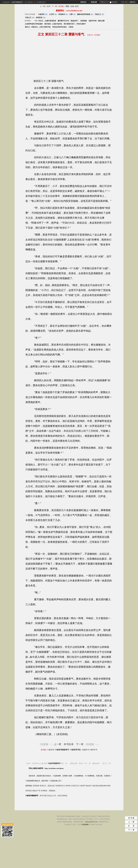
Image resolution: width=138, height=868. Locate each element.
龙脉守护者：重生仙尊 (97, 21)
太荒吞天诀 (75, 786)
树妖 (109, 786)
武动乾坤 (62, 14)
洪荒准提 (84, 21)
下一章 (54, 6)
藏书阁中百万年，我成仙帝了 (68, 21)
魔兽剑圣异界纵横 (84, 14)
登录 (126, 2)
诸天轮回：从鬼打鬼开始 (53, 24)
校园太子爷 (36, 791)
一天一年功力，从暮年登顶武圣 (45, 21)
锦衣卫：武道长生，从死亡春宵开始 (38, 27)
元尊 (71, 14)
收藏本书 (86, 750)
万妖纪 (71, 27)
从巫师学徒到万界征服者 (34, 24)
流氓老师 (36, 786)
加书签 (61, 6)
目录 (48, 6)
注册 (123, 2)
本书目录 (69, 744)
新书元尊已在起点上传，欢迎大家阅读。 (54, 796)
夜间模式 (114, 2)
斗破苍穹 (41, 14)
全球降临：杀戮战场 (48, 791)
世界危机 (29, 791)
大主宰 (51, 14)
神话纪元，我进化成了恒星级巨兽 (52, 786)
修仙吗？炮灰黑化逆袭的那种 (97, 786)
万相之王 (98, 14)
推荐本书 (94, 750)
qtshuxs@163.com (91, 822)
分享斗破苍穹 (92, 7)
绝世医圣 (39, 18)
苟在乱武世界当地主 (60, 27)
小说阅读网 (6, 2)
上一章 (42, 6)
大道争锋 (67, 786)
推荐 (77, 6)
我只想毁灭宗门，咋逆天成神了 (75, 24)
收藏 (72, 6)
